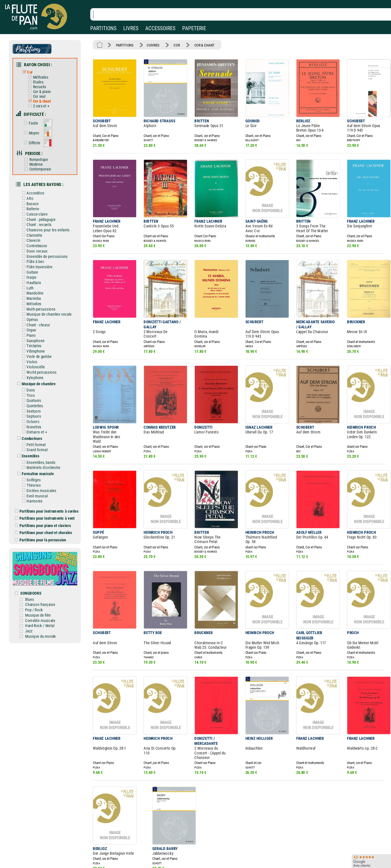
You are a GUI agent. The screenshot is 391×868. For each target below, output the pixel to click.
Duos (33, 365)
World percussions (43, 349)
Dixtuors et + (39, 404)
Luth (32, 270)
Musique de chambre (40, 359)
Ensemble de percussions (48, 241)
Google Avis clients (60, 857)
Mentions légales (120, 841)
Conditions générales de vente (135, 849)
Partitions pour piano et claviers (48, 491)
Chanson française (45, 565)
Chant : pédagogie (43, 207)
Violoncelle (38, 344)
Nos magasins (45, 841)
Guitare (35, 256)
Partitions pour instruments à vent (49, 484)
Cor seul (41, 92)
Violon (34, 339)
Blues (35, 560)
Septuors (36, 389)
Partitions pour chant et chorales (48, 498)
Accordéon (37, 182)
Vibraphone (38, 329)
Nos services (43, 849)
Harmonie (37, 468)
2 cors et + (42, 101)
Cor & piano (43, 88)
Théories (36, 454)
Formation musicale (39, 443)
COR (172, 44)
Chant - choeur (40, 304)
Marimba (36, 280)
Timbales (36, 324)
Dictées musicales (43, 459)
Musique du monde (45, 594)
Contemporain (41, 160)
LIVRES (131, 28)
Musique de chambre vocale (50, 295)
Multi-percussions (43, 290)
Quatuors (36, 375)
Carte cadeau (179, 849)
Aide (173, 841)
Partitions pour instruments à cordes (51, 478)
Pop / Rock (39, 570)
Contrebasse (39, 231)
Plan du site (178, 857)
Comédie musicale (45, 579)
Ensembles (33, 427)
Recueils (41, 83)
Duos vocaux (39, 236)
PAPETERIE (194, 28)
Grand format (39, 421)
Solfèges (36, 449)
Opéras (34, 300)
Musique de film (43, 574)
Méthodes (42, 74)
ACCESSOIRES (160, 28)
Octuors (35, 395)
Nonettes (36, 399)
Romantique (40, 151)
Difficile (36, 135)
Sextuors (36, 385)
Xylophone (37, 353)
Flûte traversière (41, 251)
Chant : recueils (41, 211)
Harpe (34, 260)
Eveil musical (39, 464)
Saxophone (37, 319)
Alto (32, 187)
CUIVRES (150, 44)
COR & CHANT (197, 44)
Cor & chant (43, 97)
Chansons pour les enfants (49, 216)
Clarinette (36, 221)
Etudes (40, 79)
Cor (32, 70)
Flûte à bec (37, 246)
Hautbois (36, 265)
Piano (33, 314)
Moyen (36, 126)
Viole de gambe (41, 334)
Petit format (38, 416)
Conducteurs (34, 410)
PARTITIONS (103, 28)
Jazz (34, 589)
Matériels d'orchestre (45, 437)
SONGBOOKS (36, 554)
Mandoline (37, 275)
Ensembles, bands (43, 432)
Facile (35, 117)
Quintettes (37, 380)
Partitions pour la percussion (45, 504)
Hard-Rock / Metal (45, 584)
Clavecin (36, 226)
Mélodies (36, 285)
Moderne (38, 155)
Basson (35, 192)
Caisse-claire (39, 201)
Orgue (34, 309)
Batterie (35, 197)
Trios (33, 370)
